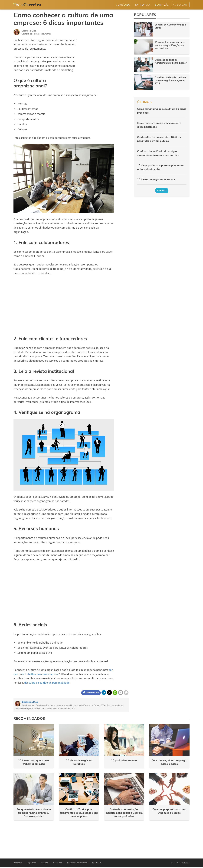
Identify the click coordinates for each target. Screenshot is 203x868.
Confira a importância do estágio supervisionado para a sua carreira (158, 153)
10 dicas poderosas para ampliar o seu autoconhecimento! (160, 167)
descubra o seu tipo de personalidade (47, 683)
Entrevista (143, 5)
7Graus (186, 863)
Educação (162, 5)
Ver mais (162, 190)
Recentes (18, 863)
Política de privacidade (77, 863)
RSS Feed (97, 863)
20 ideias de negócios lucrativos (156, 179)
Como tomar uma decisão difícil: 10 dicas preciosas (162, 111)
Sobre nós (58, 863)
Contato (45, 863)
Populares (31, 863)
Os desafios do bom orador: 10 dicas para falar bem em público (159, 139)
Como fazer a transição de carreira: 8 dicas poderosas (159, 125)
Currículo (123, 5)
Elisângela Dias (30, 702)
